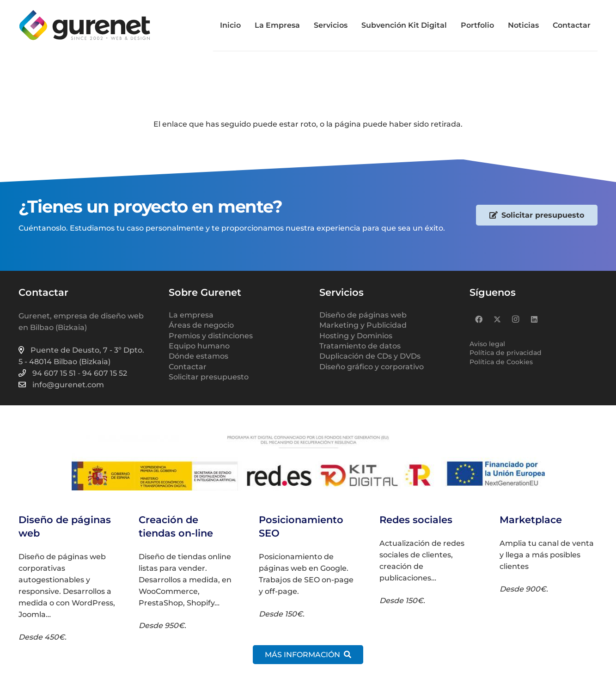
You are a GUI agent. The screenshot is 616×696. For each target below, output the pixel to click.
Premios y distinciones (211, 336)
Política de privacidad (506, 353)
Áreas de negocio (201, 325)
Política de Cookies (501, 362)
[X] (497, 319)
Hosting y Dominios (356, 336)
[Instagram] (516, 319)
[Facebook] (479, 319)
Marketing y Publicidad (363, 325)
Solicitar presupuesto (209, 377)
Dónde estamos (198, 356)
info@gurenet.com (68, 385)
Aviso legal (487, 344)
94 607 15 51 (54, 373)
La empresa (191, 315)
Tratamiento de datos (360, 346)
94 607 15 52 (105, 373)
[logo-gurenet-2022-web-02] (85, 25)
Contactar (188, 367)
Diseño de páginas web (363, 315)
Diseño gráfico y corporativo (372, 367)
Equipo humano (199, 346)
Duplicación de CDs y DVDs (370, 356)
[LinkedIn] (534, 319)
